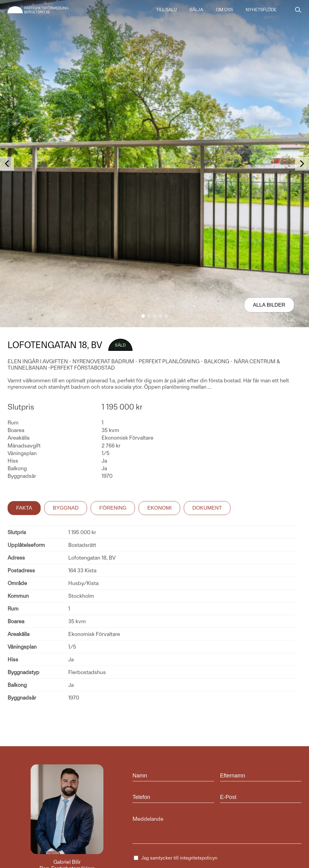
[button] (143, 316)
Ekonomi (160, 508)
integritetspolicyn (199, 858)
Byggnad (66, 508)
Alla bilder (269, 305)
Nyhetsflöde (261, 10)
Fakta (24, 508)
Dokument (207, 508)
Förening (113, 508)
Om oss (224, 10)
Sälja (196, 10)
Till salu (166, 10)
